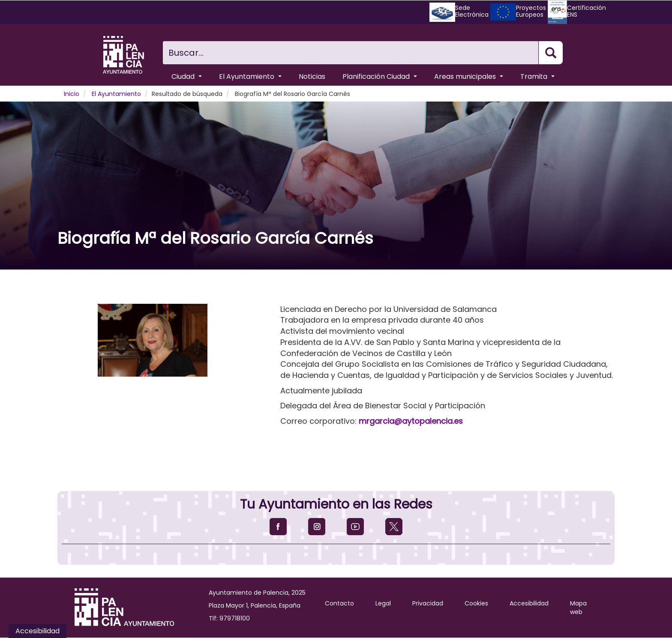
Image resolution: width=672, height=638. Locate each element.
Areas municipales (469, 76)
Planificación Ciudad (380, 76)
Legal (383, 603)
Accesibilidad (529, 603)
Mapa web (578, 608)
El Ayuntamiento (250, 76)
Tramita (537, 76)
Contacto (339, 603)
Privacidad (428, 603)
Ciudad (187, 76)
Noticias (312, 76)
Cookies (476, 603)
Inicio (72, 94)
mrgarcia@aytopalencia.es (411, 421)
